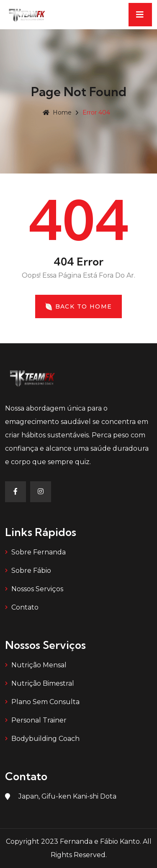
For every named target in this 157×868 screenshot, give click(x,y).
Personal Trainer (39, 720)
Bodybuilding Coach (45, 739)
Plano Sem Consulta (45, 702)
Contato (25, 607)
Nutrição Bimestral (43, 683)
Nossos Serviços (37, 589)
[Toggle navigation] (140, 15)
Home (57, 112)
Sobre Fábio (31, 571)
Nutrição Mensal (39, 665)
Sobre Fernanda (39, 552)
